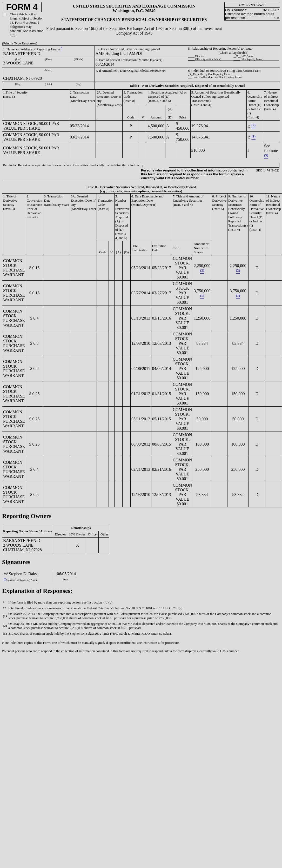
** (5, 579)
